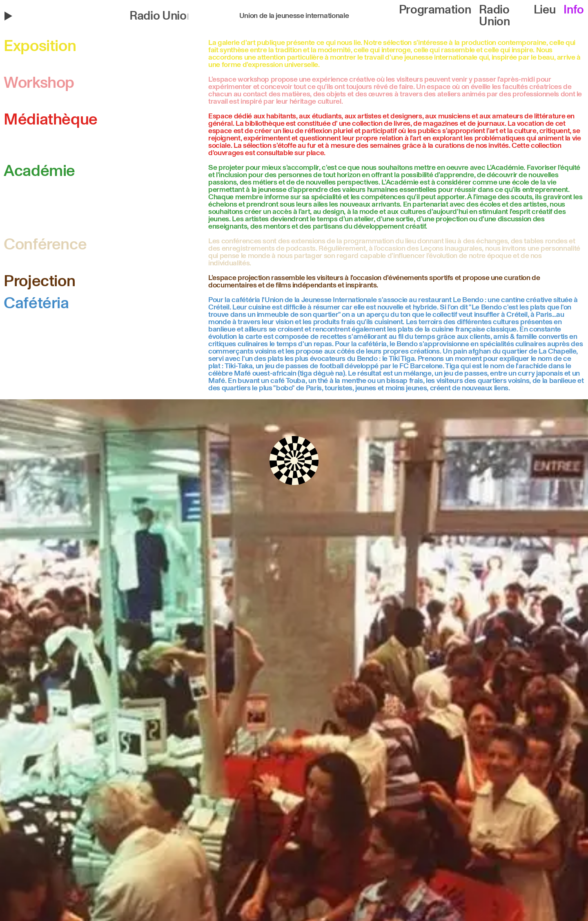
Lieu (545, 10)
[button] (101, 16)
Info (574, 10)
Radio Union (494, 16)
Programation (435, 10)
